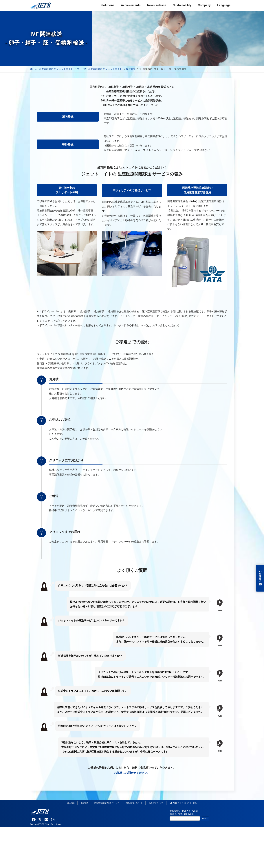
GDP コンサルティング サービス (183, 803)
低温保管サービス (156, 803)
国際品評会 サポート (134, 803)
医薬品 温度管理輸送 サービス (107, 803)
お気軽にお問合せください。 (132, 773)
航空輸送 (85, 803)
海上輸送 (71, 803)
